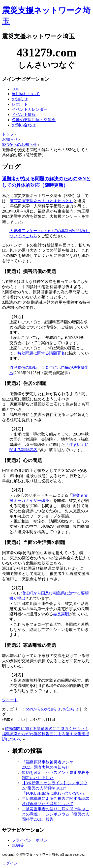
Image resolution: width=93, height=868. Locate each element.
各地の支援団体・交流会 (34, 120)
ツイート (10, 700)
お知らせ (20, 99)
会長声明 (61, 614)
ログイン (10, 863)
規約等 (18, 845)
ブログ (11, 167)
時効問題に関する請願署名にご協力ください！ (47, 729)
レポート (20, 104)
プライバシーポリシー (32, 840)
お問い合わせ (24, 125)
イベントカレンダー (30, 109)
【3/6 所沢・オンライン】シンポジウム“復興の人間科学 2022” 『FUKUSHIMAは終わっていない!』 (55, 788)
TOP (16, 89)
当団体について (26, 94)
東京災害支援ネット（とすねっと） (42, 201)
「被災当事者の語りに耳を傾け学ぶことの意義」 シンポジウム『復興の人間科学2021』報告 (56, 814)
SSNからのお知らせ (43, 709)
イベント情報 (24, 115)
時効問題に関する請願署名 (41, 353)
